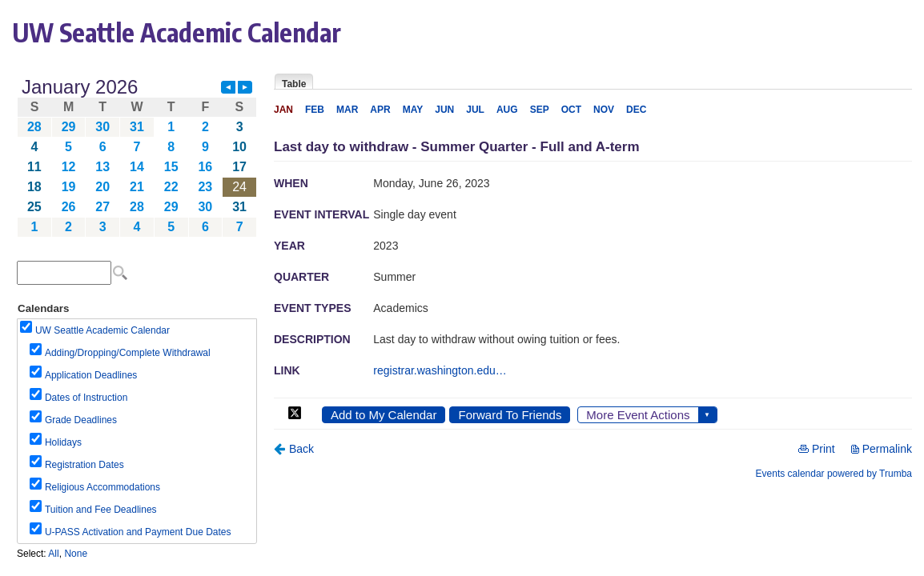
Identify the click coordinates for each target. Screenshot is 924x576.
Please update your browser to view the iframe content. (137, 157)
